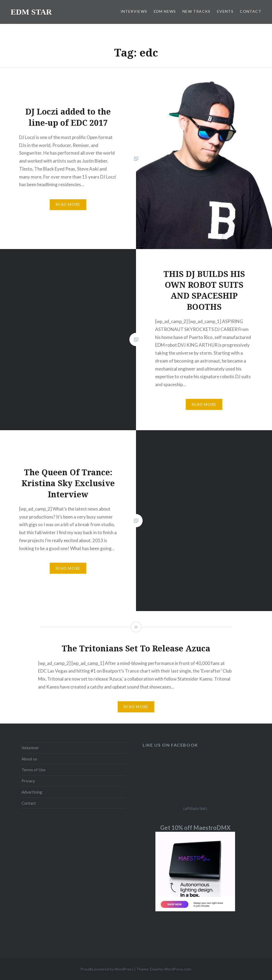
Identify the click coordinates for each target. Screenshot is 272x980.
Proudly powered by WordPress (107, 969)
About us (29, 759)
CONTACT (251, 11)
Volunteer (30, 748)
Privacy (28, 781)
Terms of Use (33, 770)
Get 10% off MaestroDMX (195, 828)
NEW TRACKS (197, 11)
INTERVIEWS (134, 11)
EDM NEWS (165, 11)
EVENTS (225, 11)
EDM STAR (31, 12)
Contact (29, 803)
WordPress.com (177, 969)
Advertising (32, 792)
